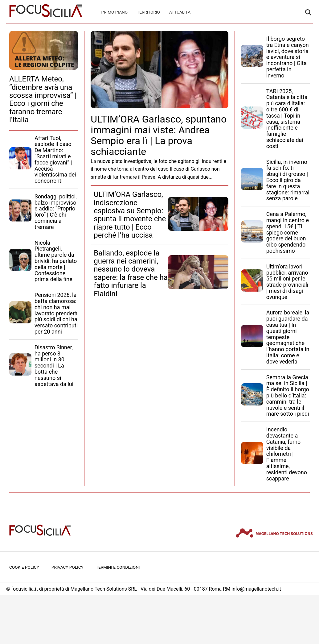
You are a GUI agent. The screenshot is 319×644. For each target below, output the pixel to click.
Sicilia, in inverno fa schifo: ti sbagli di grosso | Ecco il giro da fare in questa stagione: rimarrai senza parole (288, 180)
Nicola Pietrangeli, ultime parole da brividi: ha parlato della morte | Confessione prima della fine (56, 261)
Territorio (148, 12)
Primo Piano (115, 12)
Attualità (180, 12)
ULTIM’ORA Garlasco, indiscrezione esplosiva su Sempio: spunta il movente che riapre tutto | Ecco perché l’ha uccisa (130, 215)
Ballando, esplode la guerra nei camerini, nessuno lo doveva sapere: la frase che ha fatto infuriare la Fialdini (131, 273)
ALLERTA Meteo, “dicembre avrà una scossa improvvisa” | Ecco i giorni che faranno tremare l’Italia (43, 99)
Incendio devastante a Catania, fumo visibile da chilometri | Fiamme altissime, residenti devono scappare (287, 454)
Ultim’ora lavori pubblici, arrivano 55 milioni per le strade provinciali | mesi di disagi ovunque (287, 282)
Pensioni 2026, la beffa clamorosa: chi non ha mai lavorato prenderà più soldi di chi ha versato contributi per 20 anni (56, 313)
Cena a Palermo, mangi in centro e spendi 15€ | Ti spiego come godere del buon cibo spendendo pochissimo (288, 232)
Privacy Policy (67, 567)
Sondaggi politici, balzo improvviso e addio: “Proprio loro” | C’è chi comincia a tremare (56, 212)
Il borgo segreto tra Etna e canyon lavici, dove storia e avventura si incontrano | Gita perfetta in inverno (288, 57)
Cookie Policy (24, 567)
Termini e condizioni (118, 567)
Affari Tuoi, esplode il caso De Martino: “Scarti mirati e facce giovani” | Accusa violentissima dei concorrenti (55, 160)
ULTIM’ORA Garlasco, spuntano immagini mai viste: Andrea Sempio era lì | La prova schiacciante (159, 135)
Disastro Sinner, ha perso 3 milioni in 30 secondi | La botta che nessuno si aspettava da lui (54, 366)
